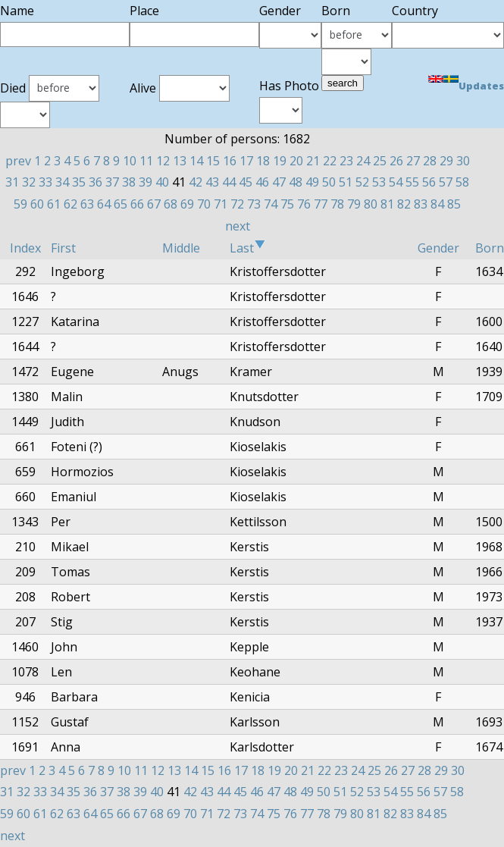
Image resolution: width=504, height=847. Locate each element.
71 (221, 204)
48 (296, 182)
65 (121, 204)
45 (246, 182)
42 (196, 182)
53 (379, 182)
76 (304, 204)
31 (12, 182)
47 (279, 182)
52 (362, 182)
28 (430, 161)
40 (162, 182)
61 (54, 204)
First (63, 248)
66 (137, 204)
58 (462, 182)
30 (463, 161)
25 (380, 161)
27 (413, 161)
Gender (438, 248)
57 (446, 182)
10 (130, 161)
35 (79, 182)
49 (312, 182)
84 (437, 204)
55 (412, 182)
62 (70, 204)
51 (346, 182)
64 (104, 204)
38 (129, 182)
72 (237, 204)
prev (18, 161)
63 (87, 204)
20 (296, 161)
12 (163, 161)
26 (396, 161)
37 (112, 182)
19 (280, 161)
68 (171, 204)
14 (196, 161)
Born (490, 248)
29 (446, 161)
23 (346, 161)
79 (354, 204)
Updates (481, 86)
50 (329, 182)
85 (454, 204)
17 (246, 161)
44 (229, 182)
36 (95, 182)
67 (154, 204)
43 (212, 182)
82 (404, 204)
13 (180, 161)
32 (29, 182)
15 (213, 161)
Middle (181, 248)
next (238, 226)
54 (396, 182)
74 (271, 204)
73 (254, 204)
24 (363, 161)
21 (313, 161)
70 (204, 204)
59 (20, 204)
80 (371, 204)
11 (146, 161)
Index (25, 248)
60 (37, 204)
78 (337, 204)
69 (187, 204)
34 (62, 182)
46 (262, 182)
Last (247, 248)
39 (146, 182)
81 (387, 204)
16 (230, 161)
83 (421, 204)
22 (330, 161)
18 (263, 161)
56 (429, 182)
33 (45, 182)
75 (287, 204)
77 (321, 204)
